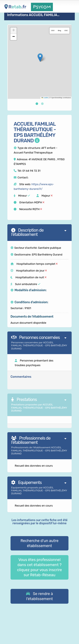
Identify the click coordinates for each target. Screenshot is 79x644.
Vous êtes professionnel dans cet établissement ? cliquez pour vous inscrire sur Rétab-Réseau (39, 567)
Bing (60, 31)
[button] (40, 58)
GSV (53, 31)
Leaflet (45, 98)
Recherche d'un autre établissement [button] (39, 543)
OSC (66, 31)
